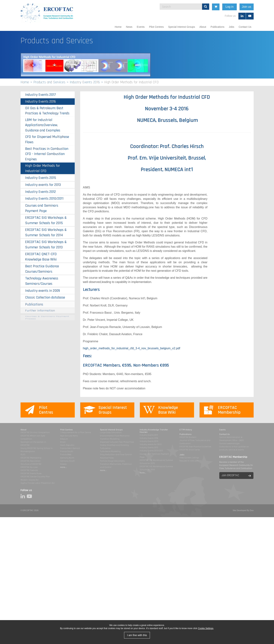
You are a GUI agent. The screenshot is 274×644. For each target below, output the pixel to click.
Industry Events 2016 (85, 82)
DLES (23, 455)
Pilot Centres (156, 27)
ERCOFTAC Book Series (190, 450)
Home (118, 27)
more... (63, 467)
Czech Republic (67, 445)
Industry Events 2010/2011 (44, 199)
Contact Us (245, 27)
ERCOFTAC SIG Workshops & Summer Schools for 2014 (46, 232)
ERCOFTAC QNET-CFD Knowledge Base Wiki (41, 255)
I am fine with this (137, 635)
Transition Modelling (110, 439)
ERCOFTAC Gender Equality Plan (35, 477)
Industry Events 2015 (41, 178)
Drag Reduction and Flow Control (116, 455)
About (203, 27)
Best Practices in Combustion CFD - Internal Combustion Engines (47, 154)
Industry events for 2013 (43, 185)
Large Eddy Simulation (111, 432)
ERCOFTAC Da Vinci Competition (35, 432)
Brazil (63, 442)
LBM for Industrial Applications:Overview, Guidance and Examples (43, 125)
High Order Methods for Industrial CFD (43, 168)
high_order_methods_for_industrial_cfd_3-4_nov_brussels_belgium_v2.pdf (132, 348)
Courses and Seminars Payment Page (42, 208)
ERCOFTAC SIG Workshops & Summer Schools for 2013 (46, 244)
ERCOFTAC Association (31, 461)
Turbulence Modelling (110, 451)
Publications (217, 27)
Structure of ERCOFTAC (31, 464)
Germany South (68, 461)
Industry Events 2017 (40, 95)
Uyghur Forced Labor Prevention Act (38, 483)
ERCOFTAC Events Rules (31, 473)
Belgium (64, 439)
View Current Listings (189, 458)
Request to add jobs (189, 461)
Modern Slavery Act (30, 480)
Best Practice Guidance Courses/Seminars (42, 265)
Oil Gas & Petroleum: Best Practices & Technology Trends (47, 111)
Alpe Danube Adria (69, 436)
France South (67, 451)
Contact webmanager (229, 444)
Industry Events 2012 (40, 192)
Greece (63, 464)
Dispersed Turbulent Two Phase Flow (117, 442)
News (129, 27)
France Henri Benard (70, 448)
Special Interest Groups (182, 27)
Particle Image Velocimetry (112, 461)
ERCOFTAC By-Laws (29, 467)
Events (141, 27)
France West (66, 455)
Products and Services (49, 82)
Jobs (232, 27)
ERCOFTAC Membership (31, 458)
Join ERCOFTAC (230, 475)
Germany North (67, 458)
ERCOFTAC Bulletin (188, 437)
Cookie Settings (206, 628)
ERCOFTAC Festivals (29, 470)
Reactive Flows (107, 458)
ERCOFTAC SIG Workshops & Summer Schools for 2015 (46, 220)
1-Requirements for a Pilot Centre (76, 432)
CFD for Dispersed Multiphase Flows (47, 139)
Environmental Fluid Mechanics (115, 436)
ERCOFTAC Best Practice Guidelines (195, 447)
